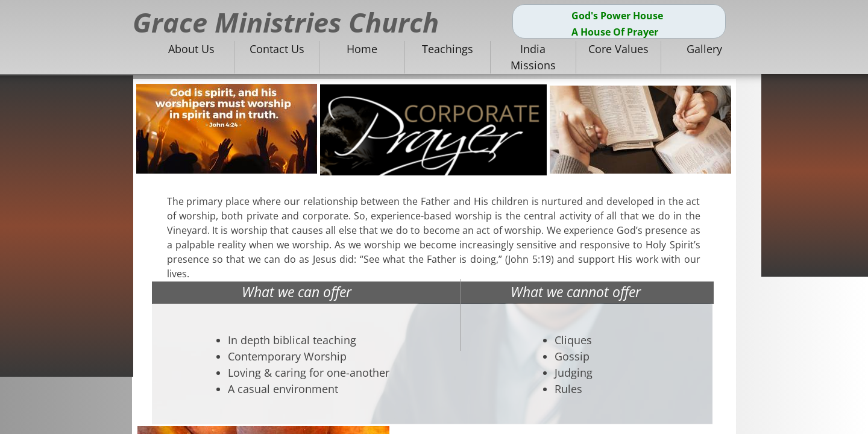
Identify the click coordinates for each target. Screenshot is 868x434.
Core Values (618, 49)
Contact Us (277, 49)
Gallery (704, 49)
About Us (191, 49)
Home (362, 49)
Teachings (448, 49)
